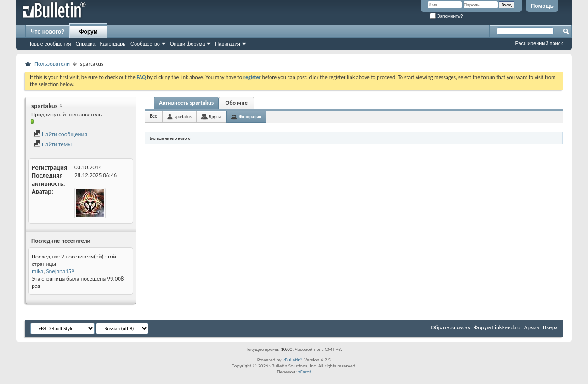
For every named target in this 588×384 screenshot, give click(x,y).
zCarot (305, 372)
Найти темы (52, 144)
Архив (532, 327)
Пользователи (52, 64)
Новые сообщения (49, 44)
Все (153, 116)
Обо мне (236, 103)
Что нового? (48, 32)
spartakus (183, 117)
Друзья (215, 117)
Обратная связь (450, 327)
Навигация (227, 44)
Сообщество (145, 44)
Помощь (542, 6)
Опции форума (187, 44)
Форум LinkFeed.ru (497, 327)
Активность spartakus (186, 103)
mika (37, 271)
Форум (88, 32)
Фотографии (250, 117)
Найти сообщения (60, 134)
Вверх (550, 327)
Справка (85, 44)
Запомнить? (447, 16)
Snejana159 (60, 271)
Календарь (113, 44)
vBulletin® (293, 360)
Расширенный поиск (539, 43)
